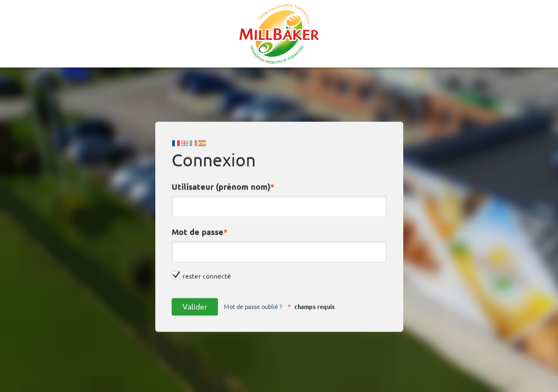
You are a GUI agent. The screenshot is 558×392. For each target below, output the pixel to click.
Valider (195, 299)
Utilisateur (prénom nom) (225, 180)
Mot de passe (201, 225)
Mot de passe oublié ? (253, 299)
